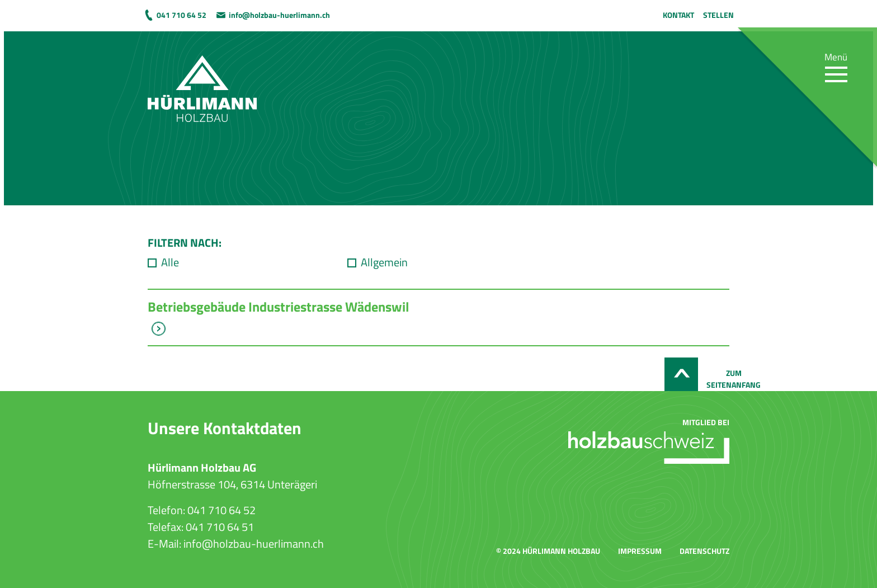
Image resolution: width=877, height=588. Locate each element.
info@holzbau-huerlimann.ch (279, 15)
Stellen (718, 15)
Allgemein (384, 262)
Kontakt (678, 15)
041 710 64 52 (181, 15)
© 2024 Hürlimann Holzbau (548, 551)
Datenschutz (704, 551)
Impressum (640, 551)
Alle (170, 262)
